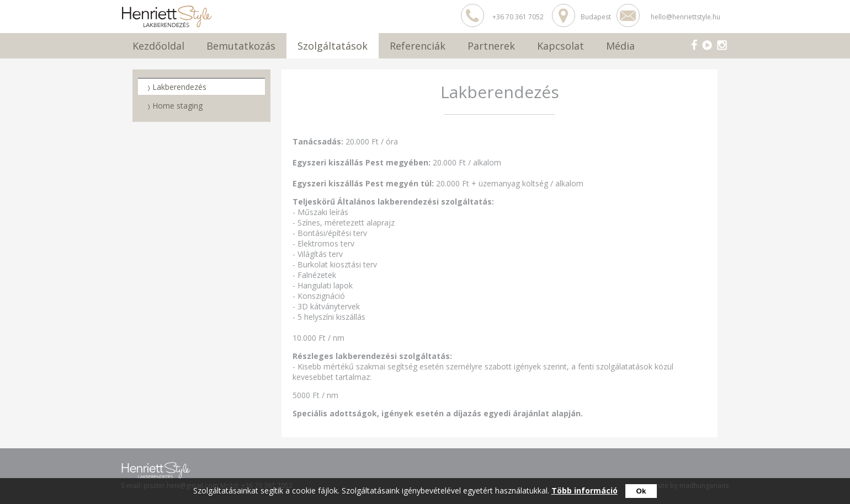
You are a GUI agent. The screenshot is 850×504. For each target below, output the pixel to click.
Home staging (177, 106)
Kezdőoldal (158, 46)
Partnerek (491, 46)
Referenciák (418, 46)
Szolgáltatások (333, 46)
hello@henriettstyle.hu (686, 17)
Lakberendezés (179, 87)
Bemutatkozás (241, 46)
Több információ (585, 490)
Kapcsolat (561, 46)
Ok (641, 491)
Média (620, 46)
